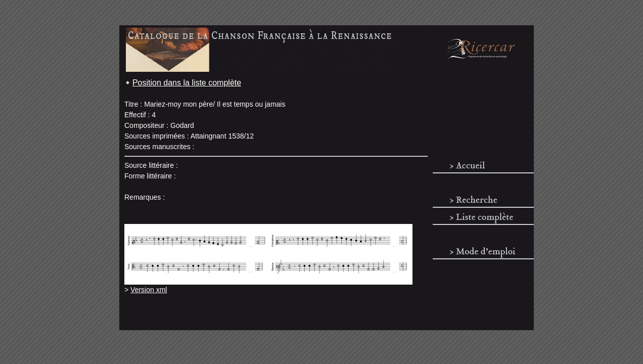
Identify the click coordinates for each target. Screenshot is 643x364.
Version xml (149, 290)
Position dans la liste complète (187, 83)
